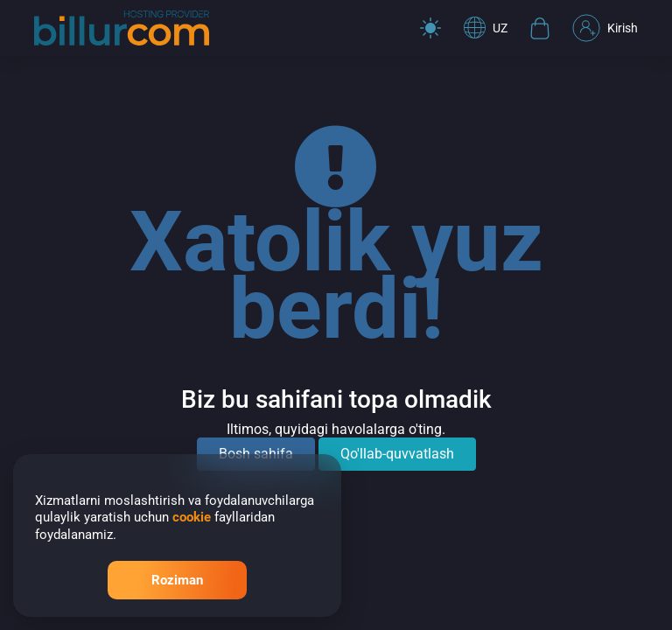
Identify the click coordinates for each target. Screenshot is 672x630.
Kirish (605, 28)
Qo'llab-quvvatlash (397, 454)
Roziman (177, 580)
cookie (192, 517)
